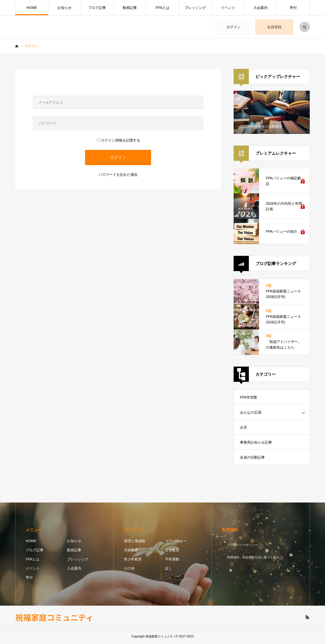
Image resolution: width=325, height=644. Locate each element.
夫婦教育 (131, 550)
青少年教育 (133, 559)
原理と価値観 (135, 541)
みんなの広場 (251, 412)
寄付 (293, 8)
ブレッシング (195, 8)
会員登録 (274, 27)
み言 (243, 427)
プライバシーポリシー (242, 545)
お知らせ (64, 8)
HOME (32, 8)
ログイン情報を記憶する (119, 140)
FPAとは (162, 8)
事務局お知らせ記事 (256, 442)
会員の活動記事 (252, 457)
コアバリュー (176, 541)
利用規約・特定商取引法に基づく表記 (253, 557)
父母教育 (172, 550)
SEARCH (305, 27)
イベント (228, 8)
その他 (129, 568)
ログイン (234, 27)
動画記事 (130, 8)
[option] (272, 112)
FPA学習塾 (249, 397)
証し (169, 568)
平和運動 (172, 559)
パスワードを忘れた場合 (118, 175)
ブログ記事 (97, 8)
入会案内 (261, 8)
